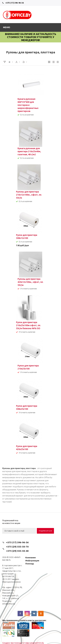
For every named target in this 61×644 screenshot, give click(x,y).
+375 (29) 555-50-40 (17, 551)
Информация (32, 561)
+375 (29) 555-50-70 (17, 547)
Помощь (30, 564)
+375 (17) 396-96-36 (15, 3)
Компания (30, 557)
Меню (7, 27)
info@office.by (9, 604)
